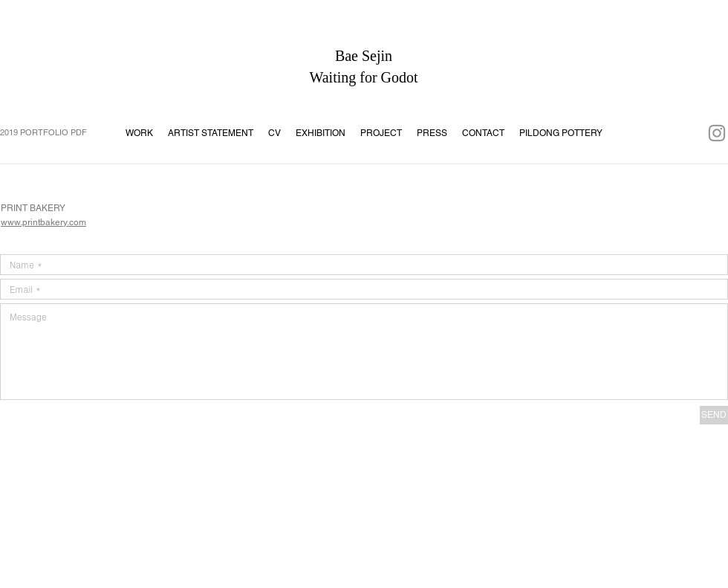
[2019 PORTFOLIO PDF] (48, 133)
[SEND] (714, 415)
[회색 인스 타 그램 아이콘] (717, 133)
